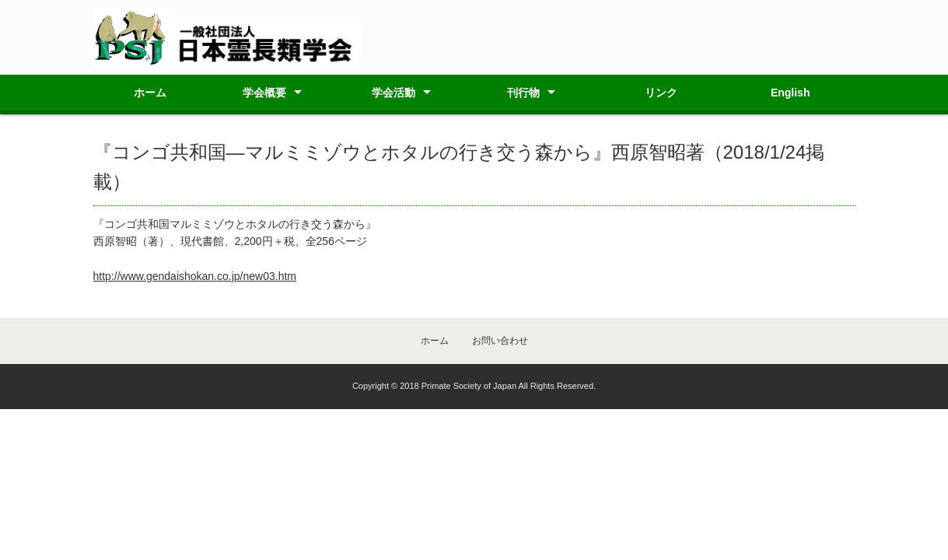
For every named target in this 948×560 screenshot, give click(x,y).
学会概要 (264, 93)
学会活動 (394, 93)
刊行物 (523, 93)
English (791, 93)
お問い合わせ (500, 341)
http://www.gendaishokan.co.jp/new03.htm (195, 276)
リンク (661, 93)
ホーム (150, 93)
